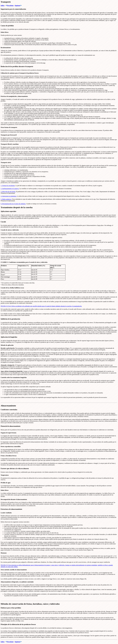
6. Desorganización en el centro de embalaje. (13, 204)
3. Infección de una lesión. (8, 192)
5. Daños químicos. (6, 199)
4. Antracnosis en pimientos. (9, 196)
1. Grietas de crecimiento (8, 186)
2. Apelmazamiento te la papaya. (10, 189)
